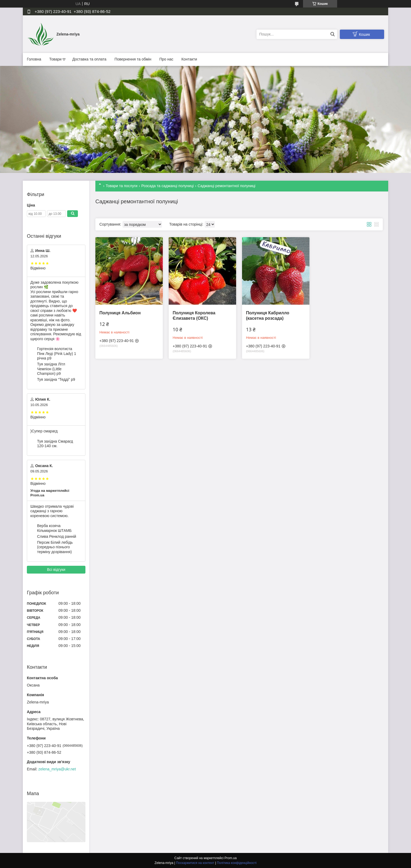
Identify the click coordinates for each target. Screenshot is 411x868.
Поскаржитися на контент (195, 863)
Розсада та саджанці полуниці (167, 186)
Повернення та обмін (133, 59)
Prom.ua (231, 858)
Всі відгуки (56, 570)
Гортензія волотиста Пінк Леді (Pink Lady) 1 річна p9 (57, 353)
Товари (55, 59)
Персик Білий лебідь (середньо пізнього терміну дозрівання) (55, 547)
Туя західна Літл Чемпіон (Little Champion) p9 (51, 369)
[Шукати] (332, 34)
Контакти (189, 59)
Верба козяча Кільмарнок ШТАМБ (54, 528)
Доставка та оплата (89, 59)
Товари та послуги (121, 186)
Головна (34, 59)
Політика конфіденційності (237, 863)
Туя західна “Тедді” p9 (56, 379)
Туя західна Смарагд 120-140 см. (55, 444)
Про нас (166, 59)
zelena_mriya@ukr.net (57, 769)
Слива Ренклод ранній (57, 536)
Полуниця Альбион (120, 313)
